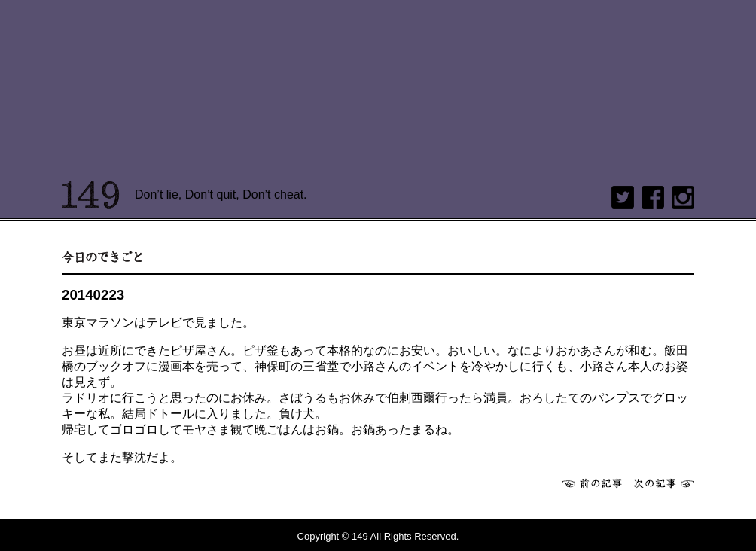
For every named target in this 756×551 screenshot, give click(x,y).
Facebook (653, 197)
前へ (592, 483)
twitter (623, 197)
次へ (664, 483)
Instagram (683, 197)
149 (91, 195)
